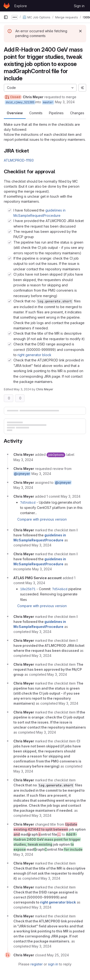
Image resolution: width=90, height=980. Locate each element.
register (37, 964)
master (48, 102)
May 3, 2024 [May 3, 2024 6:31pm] (22, 389)
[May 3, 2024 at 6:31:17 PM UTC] (42, 946)
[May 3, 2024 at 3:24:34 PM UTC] (71, 496)
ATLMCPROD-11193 (19, 160)
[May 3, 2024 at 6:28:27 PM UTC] (42, 656)
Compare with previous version (42, 519)
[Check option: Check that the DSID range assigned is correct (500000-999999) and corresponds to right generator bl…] (10, 344)
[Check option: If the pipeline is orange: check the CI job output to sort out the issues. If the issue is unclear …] (10, 258)
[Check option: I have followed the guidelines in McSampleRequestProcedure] (10, 210)
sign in (53, 964)
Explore (21, 6)
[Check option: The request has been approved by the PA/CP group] (10, 232)
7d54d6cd (28, 502)
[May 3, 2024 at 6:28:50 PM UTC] (42, 815)
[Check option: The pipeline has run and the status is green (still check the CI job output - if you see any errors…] (10, 242)
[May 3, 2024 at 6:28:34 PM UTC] (68, 703)
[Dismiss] (80, 31)
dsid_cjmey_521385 (20, 102)
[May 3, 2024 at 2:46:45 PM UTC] (23, 487)
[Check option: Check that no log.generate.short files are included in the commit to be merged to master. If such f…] (10, 301)
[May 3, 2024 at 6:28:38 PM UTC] (23, 771)
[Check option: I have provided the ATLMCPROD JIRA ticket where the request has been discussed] (10, 221)
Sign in (79, 6)
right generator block (34, 355)
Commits (36, 113)
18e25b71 (28, 589)
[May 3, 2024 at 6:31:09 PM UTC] (42, 907)
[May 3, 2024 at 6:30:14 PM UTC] (23, 854)
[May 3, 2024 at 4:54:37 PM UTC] (42, 545)
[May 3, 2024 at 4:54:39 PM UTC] (42, 569)
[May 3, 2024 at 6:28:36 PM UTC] (46, 732)
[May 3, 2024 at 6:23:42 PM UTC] (35, 583)
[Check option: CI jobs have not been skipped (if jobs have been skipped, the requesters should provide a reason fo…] (10, 274)
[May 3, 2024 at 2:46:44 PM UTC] (23, 460)
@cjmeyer (22, 474)
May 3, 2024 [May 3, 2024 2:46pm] (65, 102)
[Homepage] (7, 6)
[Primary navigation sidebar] (6, 17)
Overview (15, 113)
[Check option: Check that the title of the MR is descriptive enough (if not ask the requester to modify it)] (10, 333)
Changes (77, 113)
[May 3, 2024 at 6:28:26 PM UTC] (42, 632)
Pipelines (56, 113)
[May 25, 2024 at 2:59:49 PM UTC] (58, 955)
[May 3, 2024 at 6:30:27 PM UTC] (50, 878)
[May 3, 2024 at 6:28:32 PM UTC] (57, 674)
